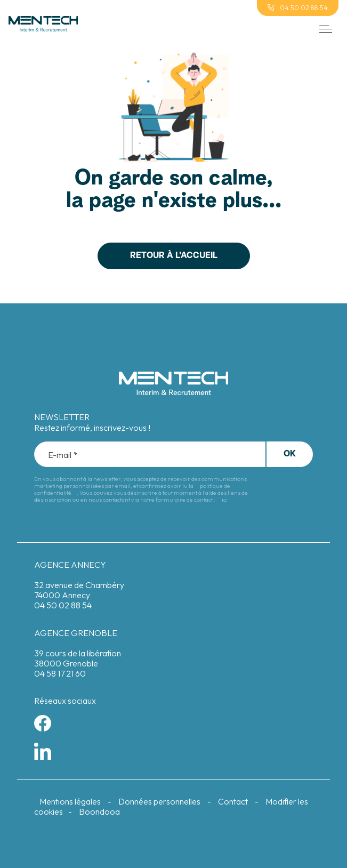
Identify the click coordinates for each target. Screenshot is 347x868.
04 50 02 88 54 (298, 8)
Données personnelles (159, 801)
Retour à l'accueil (174, 256)
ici (225, 500)
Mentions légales (70, 801)
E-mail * (63, 455)
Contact (233, 801)
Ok (290, 454)
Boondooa (99, 811)
